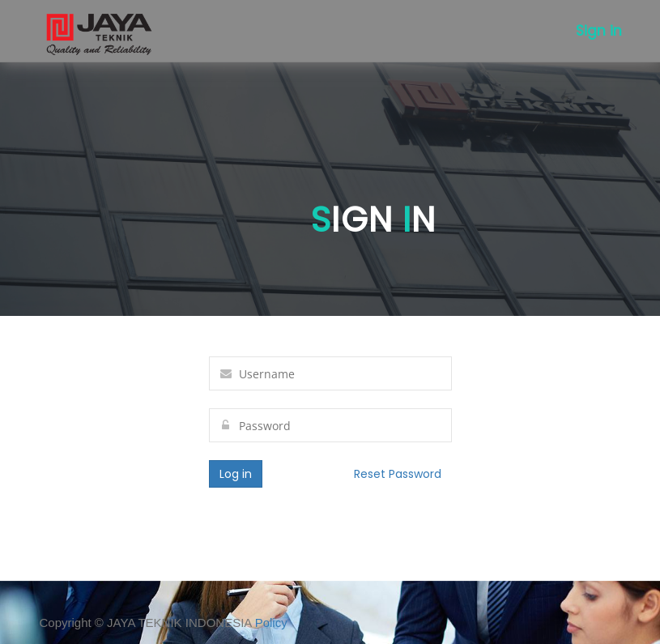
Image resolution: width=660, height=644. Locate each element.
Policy (271, 623)
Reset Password (398, 474)
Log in (236, 474)
